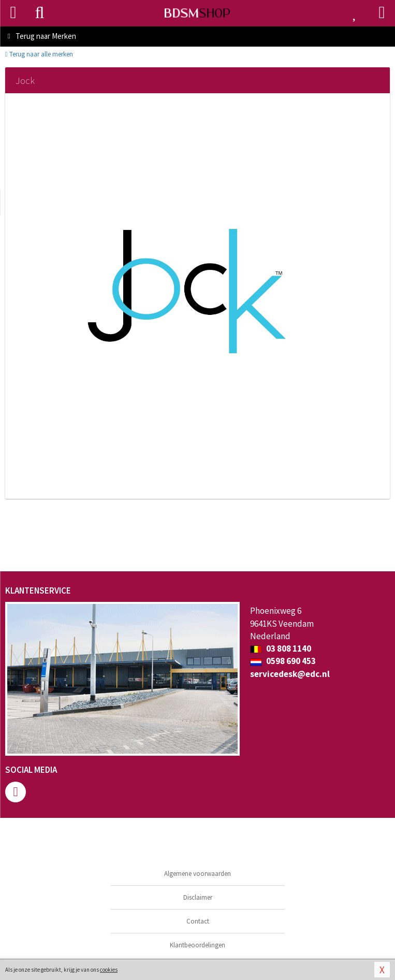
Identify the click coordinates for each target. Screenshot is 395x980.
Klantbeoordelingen (197, 945)
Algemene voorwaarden (197, 874)
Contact (198, 921)
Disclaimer (198, 897)
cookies (109, 970)
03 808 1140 (281, 648)
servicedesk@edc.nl (290, 674)
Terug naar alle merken (39, 54)
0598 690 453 (283, 661)
